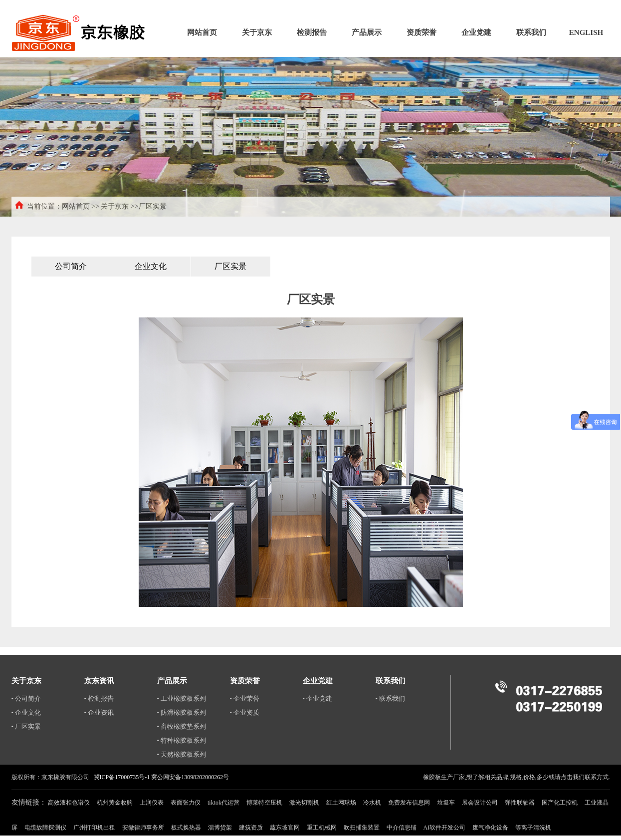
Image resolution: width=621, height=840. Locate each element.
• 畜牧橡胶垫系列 (182, 726)
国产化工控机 (560, 803)
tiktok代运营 (223, 803)
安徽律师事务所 (143, 828)
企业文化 (151, 266)
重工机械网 (322, 828)
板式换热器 (186, 828)
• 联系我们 (391, 699)
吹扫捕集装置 (362, 828)
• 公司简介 (26, 699)
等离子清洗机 (533, 828)
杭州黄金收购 (115, 803)
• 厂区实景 (26, 726)
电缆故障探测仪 (45, 828)
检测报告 (312, 32)
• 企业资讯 (99, 712)
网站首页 (202, 32)
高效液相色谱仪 (69, 803)
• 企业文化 (26, 712)
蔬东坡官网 (285, 828)
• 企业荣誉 (245, 699)
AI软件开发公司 (445, 828)
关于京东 (257, 32)
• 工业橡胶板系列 (182, 699)
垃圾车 (446, 803)
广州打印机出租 (94, 828)
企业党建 (476, 32)
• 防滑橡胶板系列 (182, 712)
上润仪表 (152, 803)
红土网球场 (341, 803)
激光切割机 (304, 803)
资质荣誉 (421, 32)
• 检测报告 (99, 699)
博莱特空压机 (264, 803)
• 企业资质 (245, 712)
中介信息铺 (402, 828)
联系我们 (531, 32)
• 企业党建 (318, 699)
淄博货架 (220, 828)
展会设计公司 (480, 803)
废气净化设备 (490, 828)
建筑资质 (251, 828)
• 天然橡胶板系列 (182, 754)
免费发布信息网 (409, 803)
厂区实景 (230, 266)
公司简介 (71, 266)
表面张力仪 (186, 803)
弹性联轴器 (520, 803)
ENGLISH (586, 32)
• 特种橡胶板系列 (182, 740)
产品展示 (367, 32)
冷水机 (372, 803)
